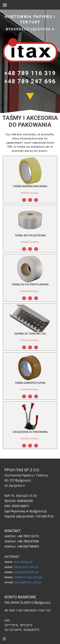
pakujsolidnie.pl (26, 572)
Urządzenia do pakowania (30, 432)
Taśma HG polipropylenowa (30, 285)
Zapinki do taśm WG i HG (30, 334)
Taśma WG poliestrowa (30, 235)
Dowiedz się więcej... (30, 193)
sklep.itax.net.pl (26, 567)
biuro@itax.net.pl (28, 582)
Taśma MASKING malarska (30, 186)
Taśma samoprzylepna (30, 383)
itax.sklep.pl (23, 562)
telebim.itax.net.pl (28, 577)
